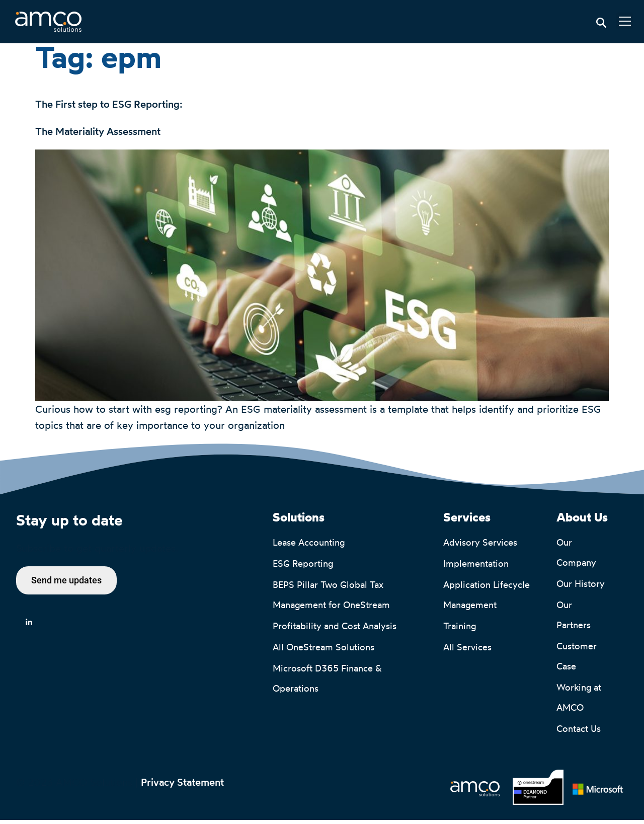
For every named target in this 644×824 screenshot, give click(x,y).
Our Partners (574, 619)
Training (460, 630)
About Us (582, 522)
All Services (467, 651)
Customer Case (578, 660)
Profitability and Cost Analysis (335, 630)
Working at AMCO (580, 702)
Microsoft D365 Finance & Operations (329, 683)
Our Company (576, 557)
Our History (581, 588)
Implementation (476, 568)
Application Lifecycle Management (488, 599)
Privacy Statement (182, 786)
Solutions (299, 522)
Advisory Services (480, 547)
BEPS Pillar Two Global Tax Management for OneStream (331, 599)
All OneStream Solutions (324, 651)
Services (467, 522)
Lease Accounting (309, 547)
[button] (625, 21)
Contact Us (579, 733)
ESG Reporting (303, 568)
